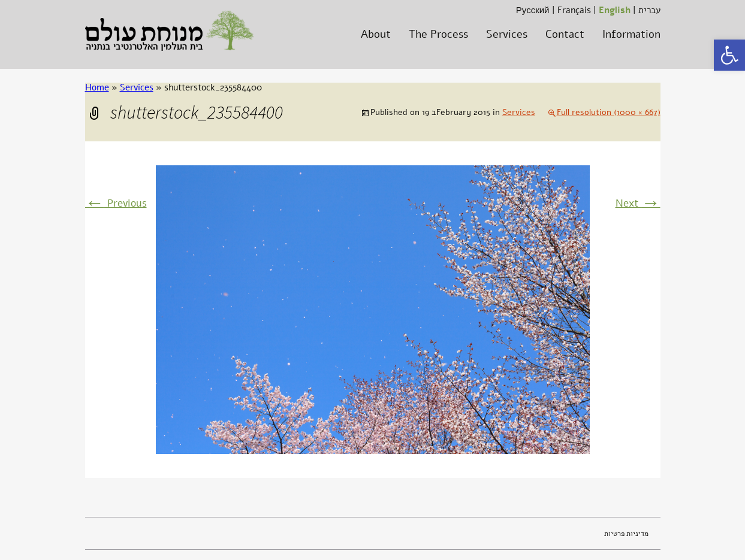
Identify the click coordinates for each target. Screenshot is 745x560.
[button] (729, 55)
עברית (649, 10)
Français (574, 10)
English (615, 10)
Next (638, 203)
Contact (565, 34)
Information (631, 34)
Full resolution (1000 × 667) (609, 112)
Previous (116, 203)
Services (507, 34)
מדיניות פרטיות (626, 534)
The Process (438, 34)
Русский (533, 10)
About (376, 34)
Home (97, 87)
